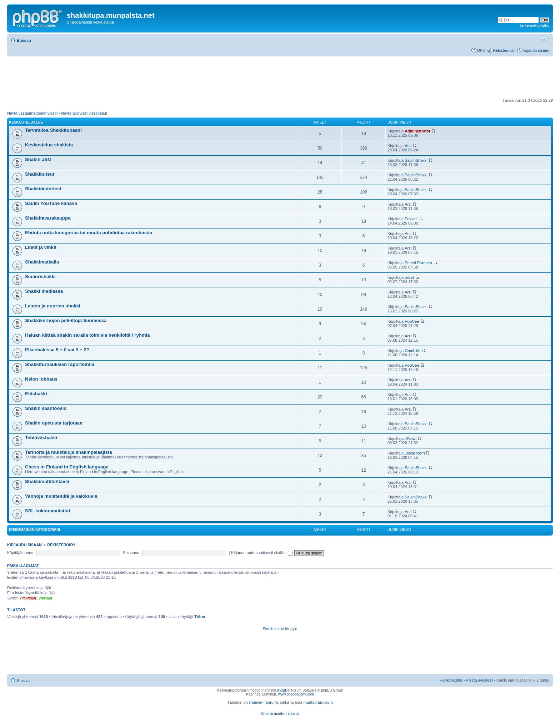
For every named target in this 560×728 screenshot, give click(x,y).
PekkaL (411, 219)
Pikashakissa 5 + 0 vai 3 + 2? (57, 350)
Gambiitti (412, 351)
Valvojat (45, 598)
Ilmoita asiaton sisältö (280, 713)
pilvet (409, 277)
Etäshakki (36, 394)
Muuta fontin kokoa (544, 39)
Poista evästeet (479, 680)
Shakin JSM (38, 159)
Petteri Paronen (418, 263)
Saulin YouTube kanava (51, 203)
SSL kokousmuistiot (48, 511)
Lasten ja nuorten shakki (53, 306)
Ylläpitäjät (28, 598)
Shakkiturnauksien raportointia (60, 364)
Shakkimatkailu (42, 262)
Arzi (408, 146)
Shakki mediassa (44, 291)
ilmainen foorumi (263, 702)
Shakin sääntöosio (46, 408)
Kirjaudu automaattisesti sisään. (262, 553)
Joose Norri (415, 453)
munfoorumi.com (318, 702)
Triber (200, 617)
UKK (481, 50)
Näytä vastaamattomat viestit (32, 113)
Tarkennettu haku (534, 25)
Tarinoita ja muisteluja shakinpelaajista (69, 452)
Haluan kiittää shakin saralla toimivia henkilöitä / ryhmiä (87, 335)
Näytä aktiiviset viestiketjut (84, 113)
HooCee (412, 321)
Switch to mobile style (280, 629)
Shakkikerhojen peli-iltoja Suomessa (66, 320)
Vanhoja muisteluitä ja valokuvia (61, 496)
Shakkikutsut (40, 174)
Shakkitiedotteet (43, 189)
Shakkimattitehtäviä (47, 481)
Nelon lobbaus (41, 379)
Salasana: (132, 553)
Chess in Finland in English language (67, 467)
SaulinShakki (416, 160)
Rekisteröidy (504, 50)
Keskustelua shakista (49, 145)
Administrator (417, 131)
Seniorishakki (40, 277)
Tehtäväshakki (41, 438)
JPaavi (411, 438)
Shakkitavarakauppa (48, 218)
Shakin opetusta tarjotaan (54, 423)
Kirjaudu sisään (536, 50)
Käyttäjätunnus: (21, 553)
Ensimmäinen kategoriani (34, 530)
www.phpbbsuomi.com (296, 694)
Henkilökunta (451, 680)
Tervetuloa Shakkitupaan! (54, 130)
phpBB (282, 690)
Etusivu (24, 40)
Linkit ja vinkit (41, 247)
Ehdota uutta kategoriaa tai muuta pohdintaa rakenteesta (89, 233)
